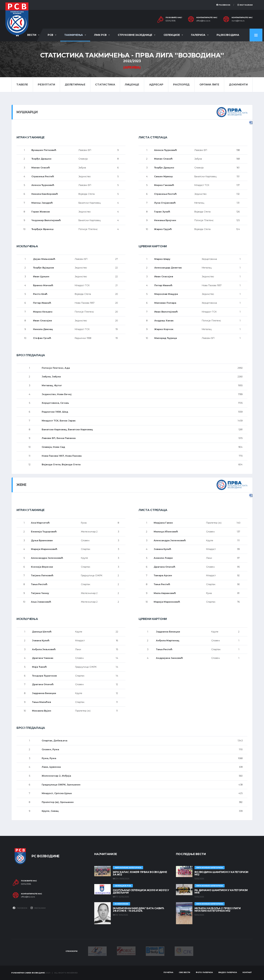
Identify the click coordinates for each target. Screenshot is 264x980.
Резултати (46, 84)
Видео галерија (228, 972)
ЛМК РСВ (100, 35)
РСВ (50, 35)
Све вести (184, 972)
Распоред (181, 84)
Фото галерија (204, 972)
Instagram (245, 5)
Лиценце (132, 84)
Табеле (22, 84)
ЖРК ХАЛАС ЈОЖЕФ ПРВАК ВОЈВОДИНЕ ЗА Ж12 (140, 873)
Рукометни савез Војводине (28, 973)
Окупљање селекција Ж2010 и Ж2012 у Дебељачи (141, 891)
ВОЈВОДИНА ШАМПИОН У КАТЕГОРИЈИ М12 (221, 873)
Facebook (223, 5)
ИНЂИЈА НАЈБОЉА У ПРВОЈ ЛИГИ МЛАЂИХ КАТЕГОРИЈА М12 (218, 909)
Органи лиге (209, 84)
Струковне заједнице (135, 35)
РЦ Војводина (228, 35)
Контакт (247, 972)
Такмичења (74, 35)
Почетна (168, 972)
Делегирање (75, 84)
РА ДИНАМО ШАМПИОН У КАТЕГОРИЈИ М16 (221, 891)
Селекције (172, 35)
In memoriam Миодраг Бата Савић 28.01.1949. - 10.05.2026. (138, 909)
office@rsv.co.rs (203, 21)
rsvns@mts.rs (238, 21)
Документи (238, 84)
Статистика (105, 84)
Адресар (156, 84)
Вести (32, 35)
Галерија (198, 35)
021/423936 (171, 21)
